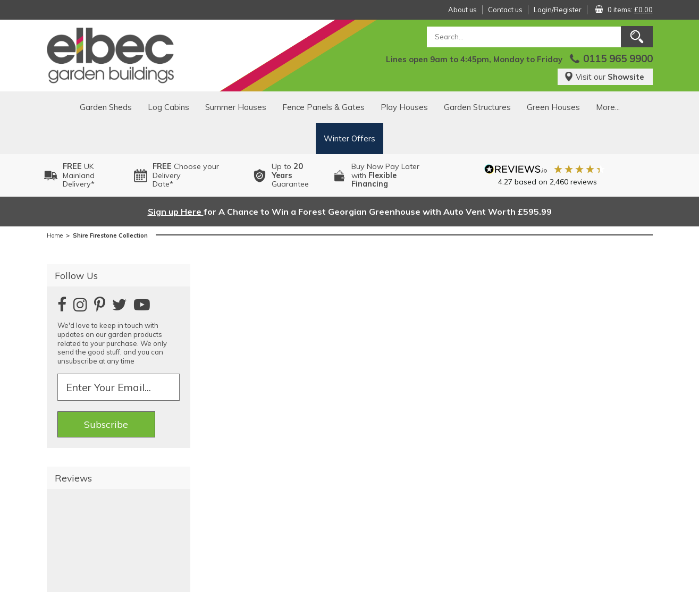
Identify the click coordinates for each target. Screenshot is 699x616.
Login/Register (558, 10)
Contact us (505, 10)
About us (462, 10)
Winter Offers (349, 138)
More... (608, 107)
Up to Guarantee (290, 175)
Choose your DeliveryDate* (186, 175)
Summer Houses (236, 107)
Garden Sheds (106, 107)
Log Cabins (169, 107)
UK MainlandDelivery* (79, 175)
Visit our (604, 77)
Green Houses (553, 107)
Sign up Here (176, 212)
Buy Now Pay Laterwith (385, 175)
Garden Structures (477, 107)
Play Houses (404, 107)
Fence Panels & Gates (323, 107)
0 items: (630, 10)
